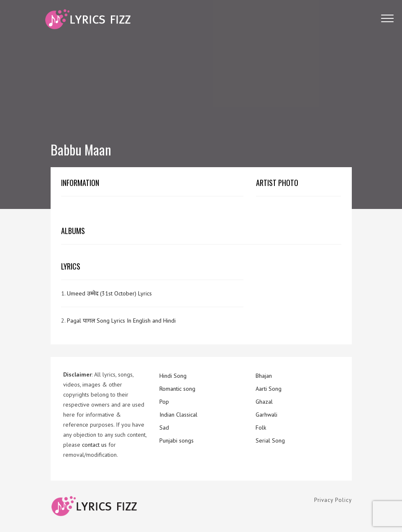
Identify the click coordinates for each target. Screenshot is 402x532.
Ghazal (264, 402)
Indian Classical (178, 415)
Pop (164, 402)
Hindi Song (173, 376)
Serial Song (270, 440)
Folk (261, 428)
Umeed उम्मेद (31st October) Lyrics (109, 293)
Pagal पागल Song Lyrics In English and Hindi (121, 321)
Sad (164, 428)
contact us (94, 445)
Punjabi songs (177, 440)
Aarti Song (269, 389)
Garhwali (266, 415)
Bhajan (264, 376)
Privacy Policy (333, 500)
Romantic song (177, 389)
